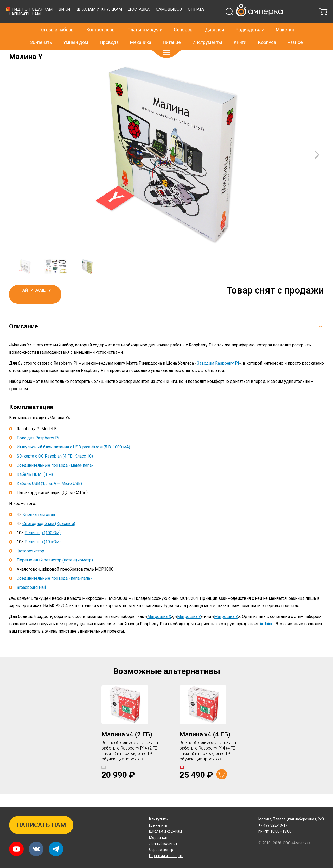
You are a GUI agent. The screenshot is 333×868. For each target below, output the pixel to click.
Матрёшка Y (189, 630)
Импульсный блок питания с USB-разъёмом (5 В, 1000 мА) (73, 460)
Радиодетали (250, 19)
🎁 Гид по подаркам (114, 22)
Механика (141, 31)
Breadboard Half (31, 600)
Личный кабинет (163, 844)
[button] (166, 42)
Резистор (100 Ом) (43, 546)
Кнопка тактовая (39, 527)
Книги (240, 31)
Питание (172, 31)
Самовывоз (253, 22)
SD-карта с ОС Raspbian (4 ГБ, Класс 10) (55, 469)
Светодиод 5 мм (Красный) (49, 537)
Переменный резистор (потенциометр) (55, 573)
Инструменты (207, 31)
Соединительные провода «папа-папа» (54, 591)
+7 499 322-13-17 (255, 6)
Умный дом (76, 31)
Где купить (158, 825)
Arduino (267, 637)
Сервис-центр (161, 850)
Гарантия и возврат (166, 856)
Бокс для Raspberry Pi (38, 451)
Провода (109, 31)
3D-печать (41, 31)
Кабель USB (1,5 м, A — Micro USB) (49, 497)
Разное (295, 31)
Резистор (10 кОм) (43, 555)
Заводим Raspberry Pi (218, 376)
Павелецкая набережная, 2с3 (291, 819)
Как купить (158, 819)
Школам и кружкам (184, 22)
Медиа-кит (158, 838)
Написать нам (109, 27)
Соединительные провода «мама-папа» (55, 478)
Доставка (224, 22)
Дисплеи (215, 19)
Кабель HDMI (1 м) (35, 487)
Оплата (281, 22)
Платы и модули (145, 19)
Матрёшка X (159, 630)
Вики (149, 22)
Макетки (285, 19)
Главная (16, 54)
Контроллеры (101, 19)
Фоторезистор (30, 564)
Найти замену (35, 303)
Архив (31, 54)
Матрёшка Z (226, 630)
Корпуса (267, 31)
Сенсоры (184, 19)
